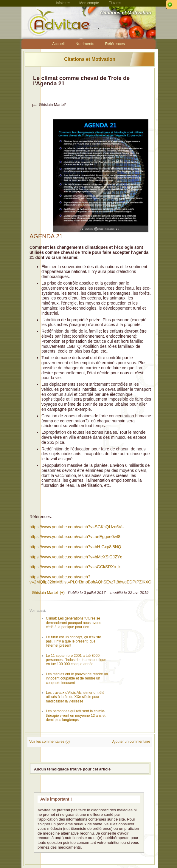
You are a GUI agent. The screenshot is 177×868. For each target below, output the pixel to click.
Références (115, 44)
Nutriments (85, 44)
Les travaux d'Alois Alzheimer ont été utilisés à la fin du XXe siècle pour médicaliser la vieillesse (75, 697)
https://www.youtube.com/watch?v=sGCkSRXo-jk (75, 567)
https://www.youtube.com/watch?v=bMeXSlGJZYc (76, 557)
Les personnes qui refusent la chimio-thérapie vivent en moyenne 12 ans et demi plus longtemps (76, 715)
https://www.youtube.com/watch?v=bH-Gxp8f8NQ (75, 547)
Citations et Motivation (90, 59)
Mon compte (89, 3)
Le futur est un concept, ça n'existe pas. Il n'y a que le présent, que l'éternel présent (73, 641)
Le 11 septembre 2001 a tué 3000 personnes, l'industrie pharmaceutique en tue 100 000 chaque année (76, 660)
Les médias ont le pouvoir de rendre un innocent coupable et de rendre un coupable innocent (77, 678)
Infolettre (63, 3)
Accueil (58, 44)
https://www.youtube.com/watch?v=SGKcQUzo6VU (77, 527)
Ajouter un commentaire (131, 742)
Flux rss (115, 3)
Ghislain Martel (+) (48, 593)
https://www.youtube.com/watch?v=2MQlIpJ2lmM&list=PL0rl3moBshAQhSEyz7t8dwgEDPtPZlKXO (90, 579)
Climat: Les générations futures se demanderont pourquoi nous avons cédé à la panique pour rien (73, 623)
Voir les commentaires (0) (49, 742)
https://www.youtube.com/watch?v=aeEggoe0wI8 (75, 537)
